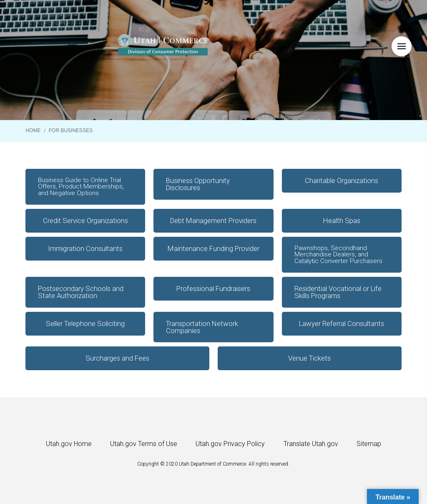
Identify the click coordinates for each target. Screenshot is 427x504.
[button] (402, 46)
